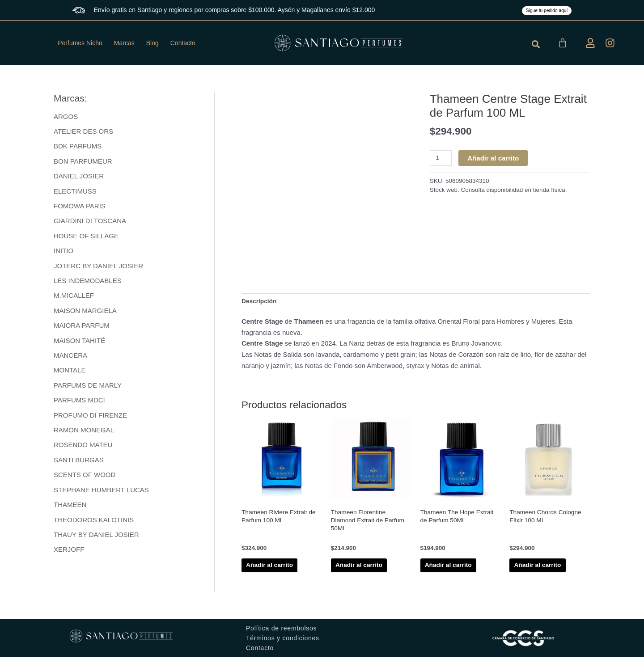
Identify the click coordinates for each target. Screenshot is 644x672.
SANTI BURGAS (79, 463)
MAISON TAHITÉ (79, 343)
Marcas (124, 43)
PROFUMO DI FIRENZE (90, 418)
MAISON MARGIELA (85, 312)
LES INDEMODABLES (88, 282)
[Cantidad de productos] (442, 158)
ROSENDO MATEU (83, 448)
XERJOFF (69, 554)
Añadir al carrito (495, 158)
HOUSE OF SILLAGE (86, 237)
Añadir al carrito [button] (274, 573)
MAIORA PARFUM (82, 328)
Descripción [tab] (261, 302)
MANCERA (70, 358)
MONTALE (70, 373)
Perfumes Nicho (80, 43)
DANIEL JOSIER (79, 177)
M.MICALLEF (74, 298)
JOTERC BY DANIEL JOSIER (98, 267)
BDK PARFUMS (78, 146)
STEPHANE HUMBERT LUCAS (101, 493)
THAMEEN (70, 509)
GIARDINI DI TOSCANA (90, 222)
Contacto (183, 43)
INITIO (64, 252)
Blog (153, 43)
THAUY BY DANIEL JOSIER (96, 539)
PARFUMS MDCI (79, 403)
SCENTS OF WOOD (85, 479)
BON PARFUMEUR (83, 162)
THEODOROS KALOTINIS (94, 524)
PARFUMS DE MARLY (88, 388)
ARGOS (66, 116)
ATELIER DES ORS (83, 131)
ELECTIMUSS (75, 192)
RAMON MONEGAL (84, 433)
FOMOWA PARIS (80, 207)
